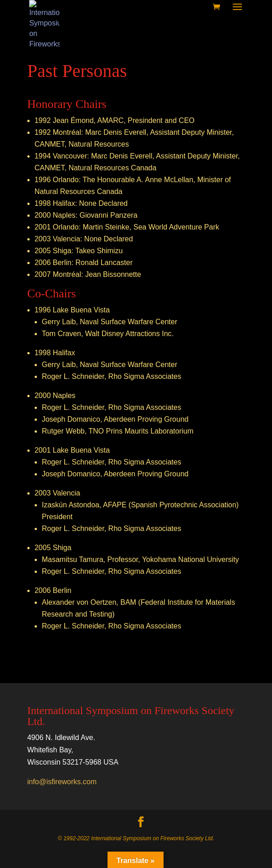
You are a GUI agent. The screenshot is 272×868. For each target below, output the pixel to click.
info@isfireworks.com (62, 782)
